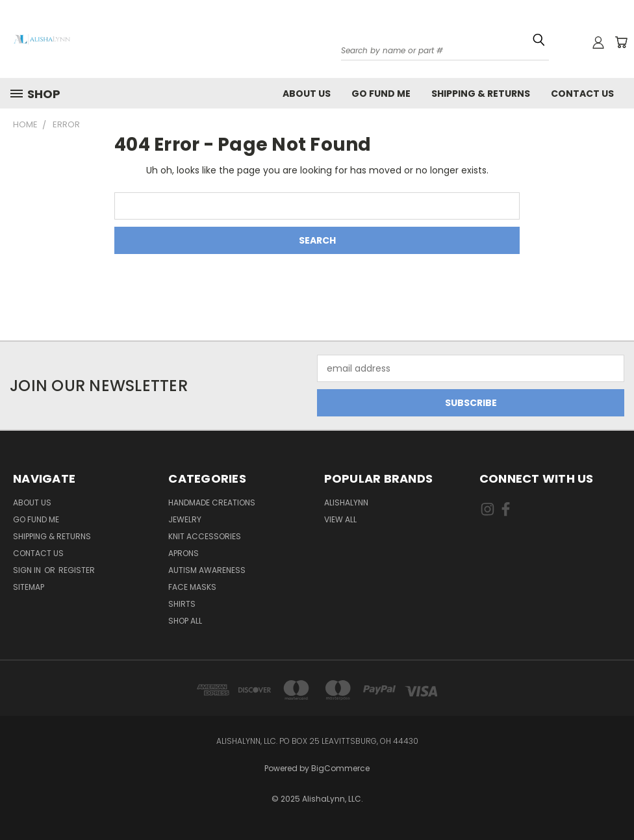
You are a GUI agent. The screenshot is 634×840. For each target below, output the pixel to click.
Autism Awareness (207, 570)
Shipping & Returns (481, 94)
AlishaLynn (346, 503)
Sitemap (29, 587)
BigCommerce (340, 768)
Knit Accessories (205, 536)
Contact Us (582, 94)
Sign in (28, 570)
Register (77, 570)
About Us (307, 94)
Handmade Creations (212, 503)
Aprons (184, 553)
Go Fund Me (381, 94)
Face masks (192, 587)
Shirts (182, 604)
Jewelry (185, 519)
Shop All (185, 621)
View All (340, 519)
